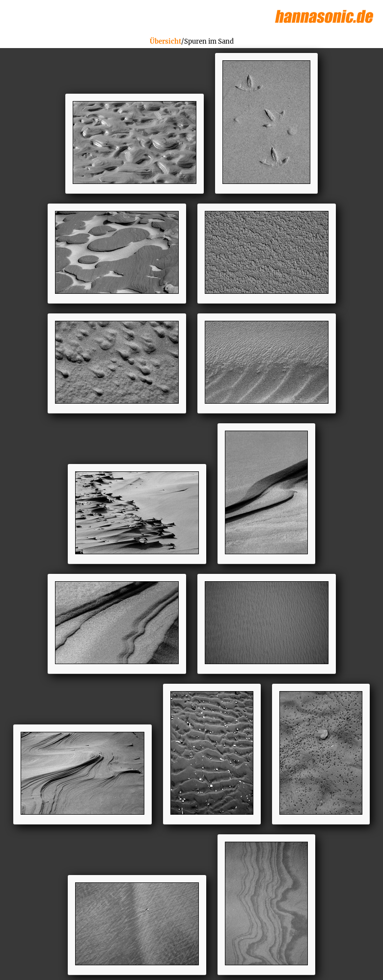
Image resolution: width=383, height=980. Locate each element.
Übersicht (165, 41)
